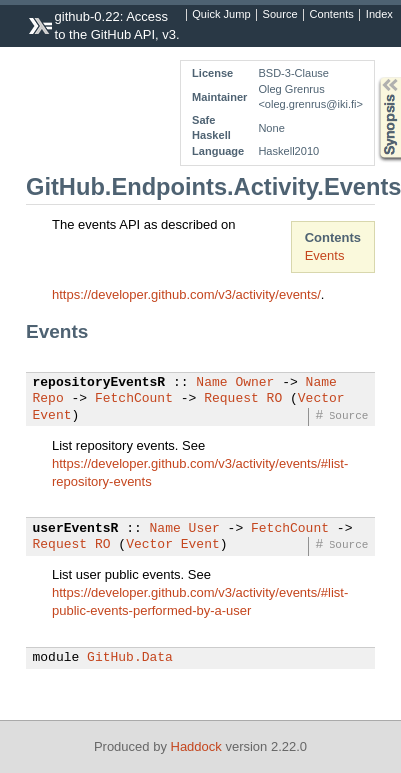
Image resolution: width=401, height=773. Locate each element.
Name (211, 383)
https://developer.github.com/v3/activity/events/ (186, 294)
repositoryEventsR (99, 383)
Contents (332, 15)
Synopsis (374, 77)
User (204, 529)
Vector (321, 399)
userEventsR (76, 529)
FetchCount (134, 399)
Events (325, 255)
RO (275, 399)
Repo (48, 399)
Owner (254, 383)
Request (231, 399)
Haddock (196, 746)
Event (52, 416)
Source (280, 15)
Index (379, 15)
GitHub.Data (130, 658)
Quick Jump (221, 15)
